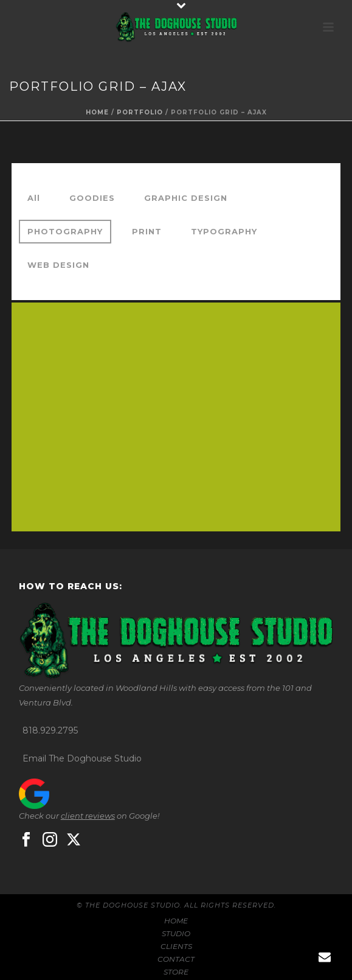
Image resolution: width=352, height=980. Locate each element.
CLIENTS (176, 946)
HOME (176, 921)
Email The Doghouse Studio (82, 758)
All (34, 198)
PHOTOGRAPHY (65, 231)
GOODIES (92, 198)
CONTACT (176, 959)
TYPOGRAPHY (224, 231)
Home (97, 112)
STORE (176, 972)
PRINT (147, 231)
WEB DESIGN (58, 265)
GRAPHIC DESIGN (186, 198)
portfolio (140, 112)
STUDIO (176, 933)
